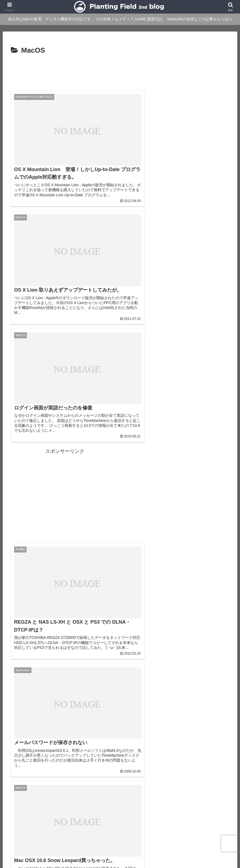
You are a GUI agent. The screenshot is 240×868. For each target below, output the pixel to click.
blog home (40, 831)
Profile (76, 831)
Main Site (17, 831)
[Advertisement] (120, 72)
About (60, 831)
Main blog (95, 831)
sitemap (152, 837)
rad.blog (116, 831)
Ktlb (210, 831)
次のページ (120, 736)
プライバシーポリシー (121, 837)
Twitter (225, 831)
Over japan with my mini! (149, 831)
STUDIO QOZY (188, 831)
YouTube (89, 837)
